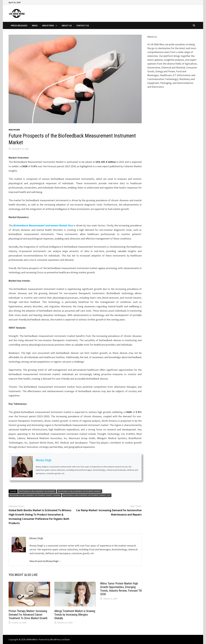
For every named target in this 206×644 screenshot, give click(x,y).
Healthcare (14, 130)
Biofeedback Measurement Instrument (37, 491)
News (35, 25)
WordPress (56, 639)
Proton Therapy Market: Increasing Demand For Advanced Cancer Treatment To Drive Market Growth (28, 615)
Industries (48, 25)
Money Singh (44, 460)
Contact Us (83, 25)
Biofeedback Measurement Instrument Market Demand (35, 495)
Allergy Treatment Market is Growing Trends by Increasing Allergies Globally (75, 615)
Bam (68, 639)
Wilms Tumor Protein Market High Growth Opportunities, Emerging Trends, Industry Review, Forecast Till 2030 (121, 589)
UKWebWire (32, 639)
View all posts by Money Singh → (45, 561)
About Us (67, 25)
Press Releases (19, 25)
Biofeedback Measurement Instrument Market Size (43, 225)
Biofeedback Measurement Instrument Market (79, 491)
